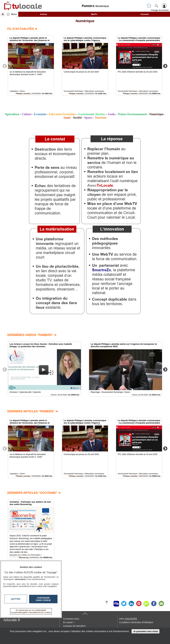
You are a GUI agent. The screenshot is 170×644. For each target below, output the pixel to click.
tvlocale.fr (12, 620)
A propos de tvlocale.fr (74, 626)
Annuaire (145, 14)
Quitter (16, 599)
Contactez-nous (71, 619)
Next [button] (165, 66)
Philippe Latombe (23, 94)
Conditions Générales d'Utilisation (136, 622)
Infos (128, 619)
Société (77, 118)
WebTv (94, 14)
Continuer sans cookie (43, 599)
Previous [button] (5, 66)
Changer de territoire (160, 10)
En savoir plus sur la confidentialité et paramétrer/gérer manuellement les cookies (31, 611)
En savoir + (69, 622)
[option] (31, 65)
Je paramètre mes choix (146, 631)
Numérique (85, 21)
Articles (43, 14)
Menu (14, 14)
